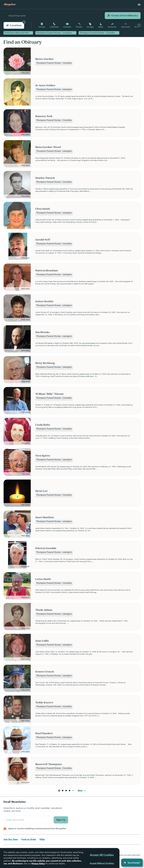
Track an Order (29, 839)
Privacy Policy (38, 864)
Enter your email (15, 820)
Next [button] (82, 791)
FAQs (42, 839)
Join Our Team (11, 839)
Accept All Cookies (102, 855)
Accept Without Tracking (102, 863)
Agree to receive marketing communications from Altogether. (37, 829)
